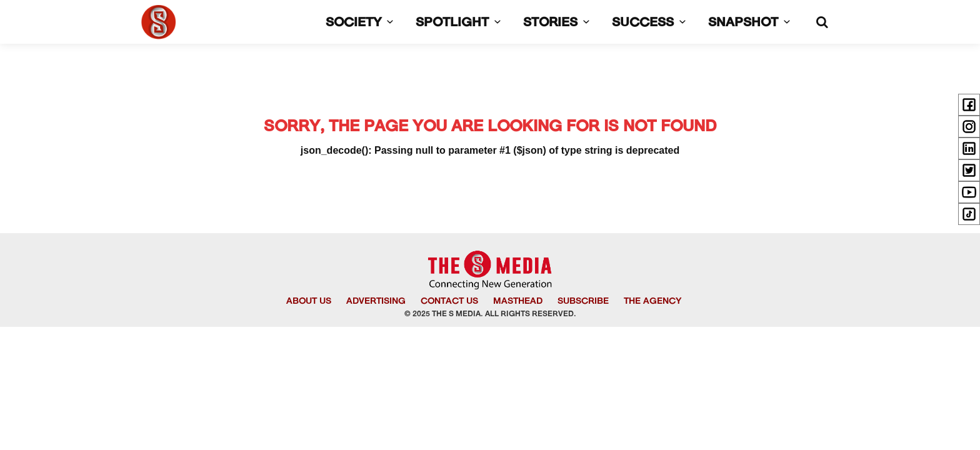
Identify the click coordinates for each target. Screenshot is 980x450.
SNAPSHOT (752, 23)
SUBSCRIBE (583, 302)
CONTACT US (449, 302)
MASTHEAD (518, 302)
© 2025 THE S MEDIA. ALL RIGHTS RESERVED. (490, 314)
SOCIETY (362, 23)
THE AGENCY (652, 302)
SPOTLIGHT (461, 23)
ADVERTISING (376, 302)
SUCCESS (651, 23)
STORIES (559, 23)
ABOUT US (309, 302)
